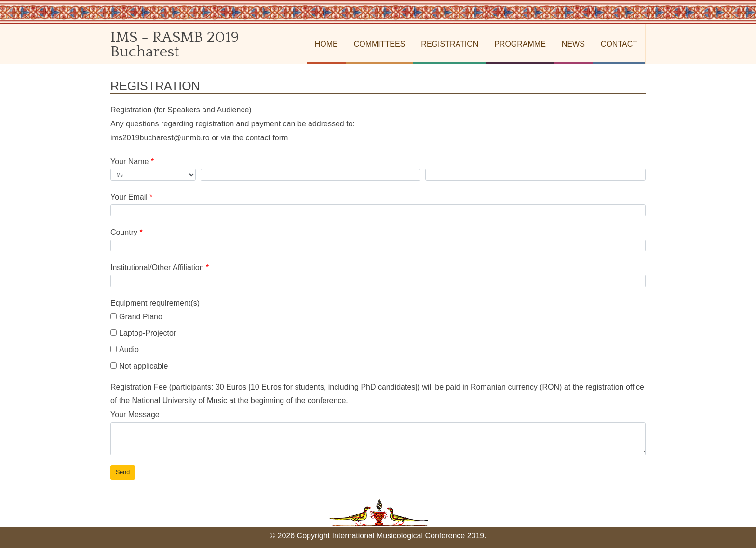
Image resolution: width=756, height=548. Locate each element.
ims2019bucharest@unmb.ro (160, 138)
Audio (125, 349)
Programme (520, 44)
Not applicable (139, 366)
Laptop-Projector (143, 333)
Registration (450, 44)
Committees (380, 44)
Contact (619, 44)
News (573, 44)
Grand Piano (136, 317)
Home (326, 44)
